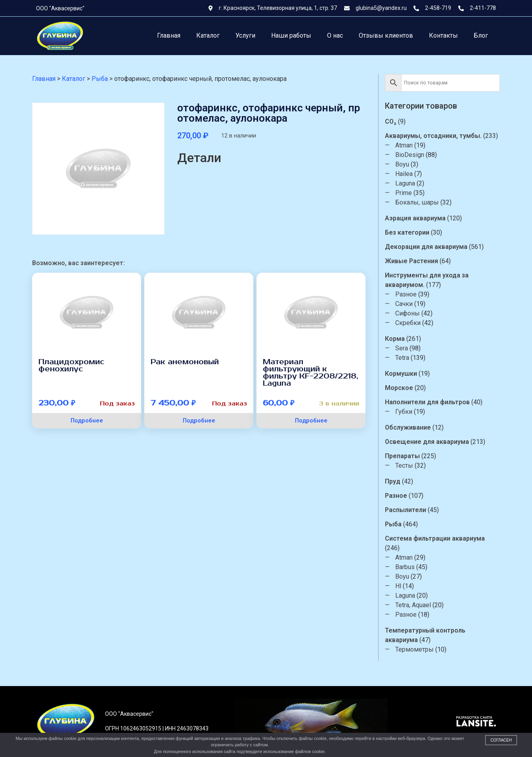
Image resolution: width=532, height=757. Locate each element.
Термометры (416, 649)
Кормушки (403, 374)
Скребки (410, 323)
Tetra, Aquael (415, 605)
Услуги (245, 35)
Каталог (208, 35)
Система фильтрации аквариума (436, 538)
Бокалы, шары (419, 202)
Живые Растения (413, 261)
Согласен (501, 740)
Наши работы (291, 35)
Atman (406, 145)
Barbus (407, 567)
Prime (405, 193)
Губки (405, 412)
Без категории (409, 232)
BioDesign (411, 155)
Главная (169, 35)
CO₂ (392, 121)
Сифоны (409, 313)
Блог (481, 35)
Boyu (404, 164)
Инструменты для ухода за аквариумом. (428, 280)
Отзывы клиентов (386, 35)
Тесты (406, 465)
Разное (408, 294)
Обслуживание (410, 427)
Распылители (407, 510)
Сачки (406, 304)
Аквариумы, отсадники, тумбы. (435, 136)
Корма (396, 339)
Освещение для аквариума (429, 442)
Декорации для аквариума (428, 247)
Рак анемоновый (185, 362)
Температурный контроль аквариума (427, 635)
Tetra (404, 358)
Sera (403, 348)
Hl (400, 586)
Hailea (406, 174)
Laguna (407, 183)
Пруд (394, 481)
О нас (335, 35)
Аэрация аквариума (417, 218)
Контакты (443, 35)
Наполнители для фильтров (429, 402)
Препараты (404, 456)
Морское (401, 388)
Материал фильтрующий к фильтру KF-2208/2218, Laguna (311, 373)
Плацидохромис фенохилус (71, 365)
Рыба (395, 524)
